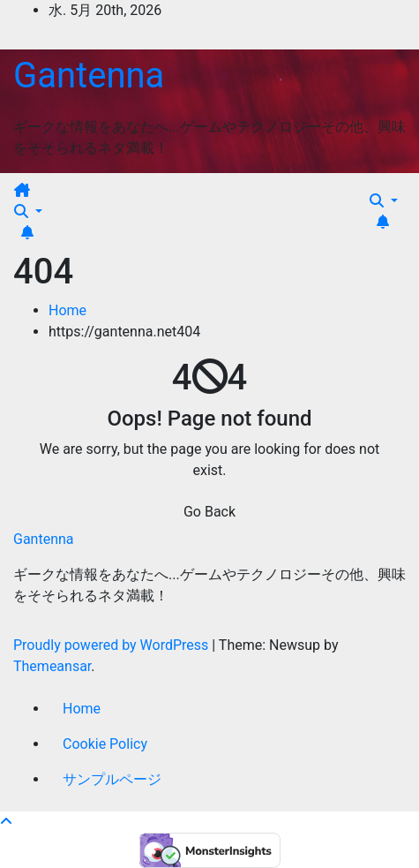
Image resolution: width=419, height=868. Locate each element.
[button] (28, 211)
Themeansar (52, 666)
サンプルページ (112, 779)
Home (67, 310)
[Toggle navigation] (45, 195)
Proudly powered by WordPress (112, 645)
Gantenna (89, 75)
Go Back (209, 512)
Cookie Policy (105, 744)
